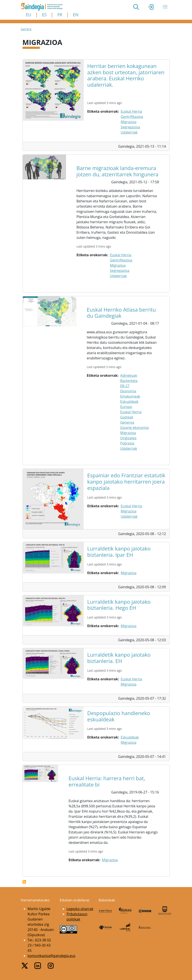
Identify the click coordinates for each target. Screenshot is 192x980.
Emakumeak (130, 396)
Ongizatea (128, 438)
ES (44, 15)
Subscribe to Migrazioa (24, 882)
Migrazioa (129, 122)
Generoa (127, 422)
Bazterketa (129, 381)
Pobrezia (127, 443)
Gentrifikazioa (132, 117)
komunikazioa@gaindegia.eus (52, 956)
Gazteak (127, 417)
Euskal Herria (131, 111)
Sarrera (26, 29)
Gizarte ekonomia (134, 428)
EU (29, 15)
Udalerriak (129, 132)
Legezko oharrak (80, 909)
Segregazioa (131, 127)
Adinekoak (129, 375)
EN (76, 15)
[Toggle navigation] (165, 7)
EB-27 (125, 386)
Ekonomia (128, 391)
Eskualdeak (129, 402)
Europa (126, 407)
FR (60, 15)
